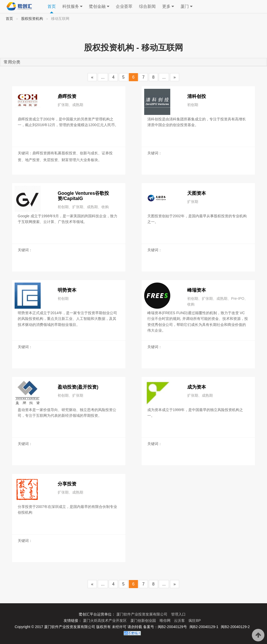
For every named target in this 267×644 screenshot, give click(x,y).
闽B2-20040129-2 (235, 627)
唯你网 (166, 620)
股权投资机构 (32, 19)
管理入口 (178, 614)
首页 (52, 6)
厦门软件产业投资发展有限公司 (142, 614)
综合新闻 (147, 6)
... (103, 77)
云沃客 (180, 620)
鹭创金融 (99, 7)
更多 (168, 7)
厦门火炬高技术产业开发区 (105, 620)
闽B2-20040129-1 (204, 627)
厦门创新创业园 (144, 620)
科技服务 (72, 7)
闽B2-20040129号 (172, 627)
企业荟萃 (124, 6)
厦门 (186, 7)
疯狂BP (195, 620)
